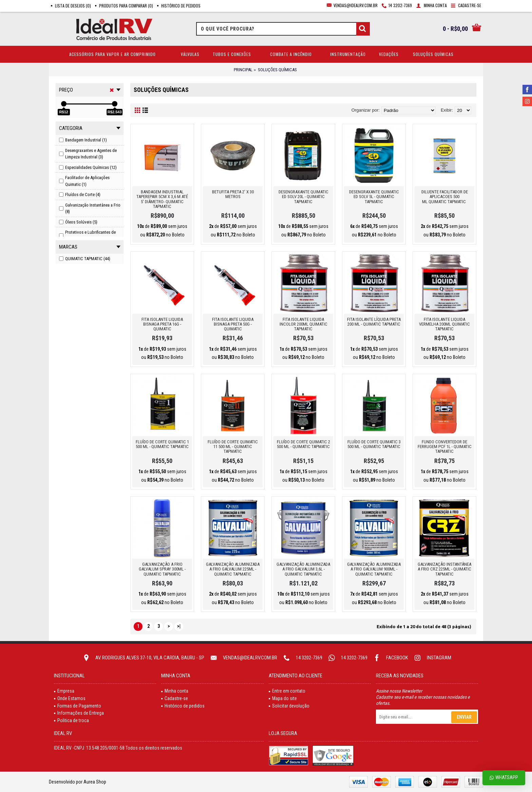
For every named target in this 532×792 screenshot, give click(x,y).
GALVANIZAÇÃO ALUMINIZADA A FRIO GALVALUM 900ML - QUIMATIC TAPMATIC (374, 569)
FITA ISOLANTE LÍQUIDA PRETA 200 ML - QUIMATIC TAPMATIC (374, 322)
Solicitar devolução (289, 706)
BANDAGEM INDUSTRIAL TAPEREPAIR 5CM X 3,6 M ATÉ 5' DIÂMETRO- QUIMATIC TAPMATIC (162, 199)
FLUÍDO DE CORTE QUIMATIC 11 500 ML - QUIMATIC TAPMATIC (233, 447)
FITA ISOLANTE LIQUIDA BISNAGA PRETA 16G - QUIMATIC (162, 324)
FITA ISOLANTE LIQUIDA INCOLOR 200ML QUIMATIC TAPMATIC (303, 324)
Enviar (464, 717)
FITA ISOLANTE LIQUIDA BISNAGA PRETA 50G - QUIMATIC (233, 324)
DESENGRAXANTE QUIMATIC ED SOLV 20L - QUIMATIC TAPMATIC (303, 197)
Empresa (64, 691)
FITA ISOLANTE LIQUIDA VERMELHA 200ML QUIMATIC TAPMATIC (444, 324)
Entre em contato (287, 691)
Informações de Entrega (79, 713)
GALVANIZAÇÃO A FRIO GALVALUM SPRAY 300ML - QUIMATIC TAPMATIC (162, 569)
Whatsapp (504, 778)
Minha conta (175, 691)
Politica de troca (71, 720)
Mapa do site (283, 698)
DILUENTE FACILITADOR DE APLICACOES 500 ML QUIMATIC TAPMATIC (445, 197)
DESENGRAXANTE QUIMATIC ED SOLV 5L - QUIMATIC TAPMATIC (374, 197)
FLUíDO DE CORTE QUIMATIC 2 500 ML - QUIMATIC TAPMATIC (303, 444)
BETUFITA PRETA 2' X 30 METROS (233, 194)
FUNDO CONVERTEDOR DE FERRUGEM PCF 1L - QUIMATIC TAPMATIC (445, 447)
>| (179, 626)
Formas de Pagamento (78, 706)
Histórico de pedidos (183, 706)
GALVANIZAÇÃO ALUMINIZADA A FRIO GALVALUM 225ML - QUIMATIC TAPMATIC (233, 569)
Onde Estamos (70, 698)
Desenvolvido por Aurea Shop (78, 782)
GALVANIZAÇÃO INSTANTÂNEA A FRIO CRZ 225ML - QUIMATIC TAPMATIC (444, 569)
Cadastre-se (175, 698)
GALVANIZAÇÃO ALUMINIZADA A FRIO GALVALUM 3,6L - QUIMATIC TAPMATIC (303, 569)
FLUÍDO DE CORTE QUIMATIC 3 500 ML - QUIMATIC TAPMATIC (374, 444)
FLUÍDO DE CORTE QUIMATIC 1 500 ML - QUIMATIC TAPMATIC (162, 444)
